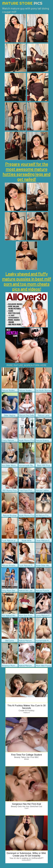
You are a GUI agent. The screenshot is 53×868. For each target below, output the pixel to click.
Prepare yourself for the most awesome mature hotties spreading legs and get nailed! (26, 172)
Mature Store (22, 3)
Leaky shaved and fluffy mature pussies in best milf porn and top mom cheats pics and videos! (27, 281)
